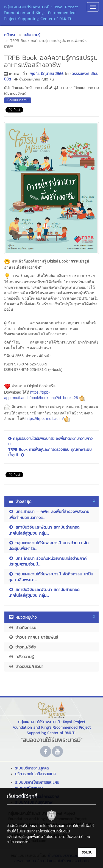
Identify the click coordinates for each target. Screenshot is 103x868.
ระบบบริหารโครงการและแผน (37, 782)
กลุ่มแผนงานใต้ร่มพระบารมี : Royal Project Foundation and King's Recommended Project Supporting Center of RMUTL (41, 13)
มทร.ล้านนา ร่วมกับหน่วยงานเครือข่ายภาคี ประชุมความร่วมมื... (48, 561)
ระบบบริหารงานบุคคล (32, 768)
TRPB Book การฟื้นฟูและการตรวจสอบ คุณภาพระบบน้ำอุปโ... (50, 452)
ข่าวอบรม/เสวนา (26, 666)
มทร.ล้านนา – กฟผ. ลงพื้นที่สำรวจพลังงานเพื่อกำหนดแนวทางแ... (49, 514)
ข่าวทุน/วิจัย (22, 647)
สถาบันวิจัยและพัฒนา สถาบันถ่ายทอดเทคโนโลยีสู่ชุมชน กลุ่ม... (44, 530)
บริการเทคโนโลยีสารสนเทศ (35, 774)
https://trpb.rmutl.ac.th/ (48, 419)
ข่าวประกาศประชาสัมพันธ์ (33, 637)
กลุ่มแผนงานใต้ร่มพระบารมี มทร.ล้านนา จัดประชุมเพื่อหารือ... (49, 546)
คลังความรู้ (21, 657)
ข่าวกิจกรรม (22, 628)
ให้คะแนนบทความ (18, 100)
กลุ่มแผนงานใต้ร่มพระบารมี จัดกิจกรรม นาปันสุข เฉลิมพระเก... (51, 577)
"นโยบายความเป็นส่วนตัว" (64, 837)
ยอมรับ (87, 852)
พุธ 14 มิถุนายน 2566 (47, 74)
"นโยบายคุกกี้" (18, 842)
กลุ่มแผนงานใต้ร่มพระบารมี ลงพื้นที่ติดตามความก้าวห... (50, 442)
